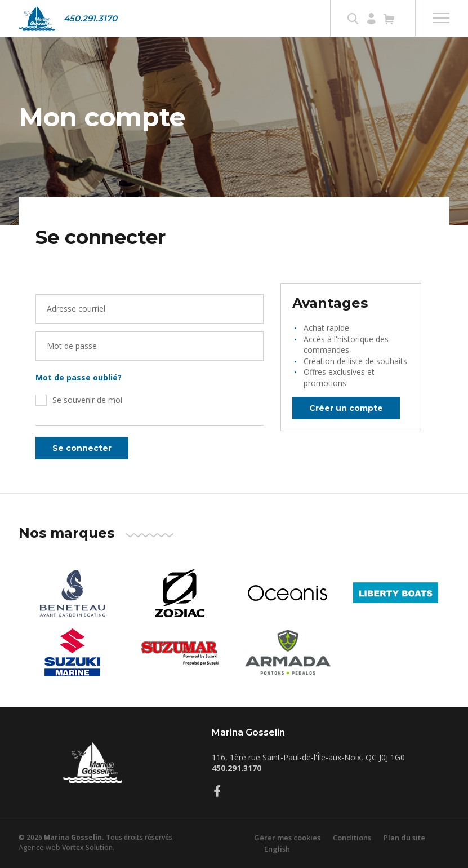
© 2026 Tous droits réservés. (96, 837)
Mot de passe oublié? (79, 377)
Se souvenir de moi (87, 400)
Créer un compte (346, 408)
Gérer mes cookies (287, 838)
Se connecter (82, 448)
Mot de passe (72, 346)
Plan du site (404, 838)
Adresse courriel (76, 309)
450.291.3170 (90, 18)
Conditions (352, 838)
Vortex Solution (87, 847)
